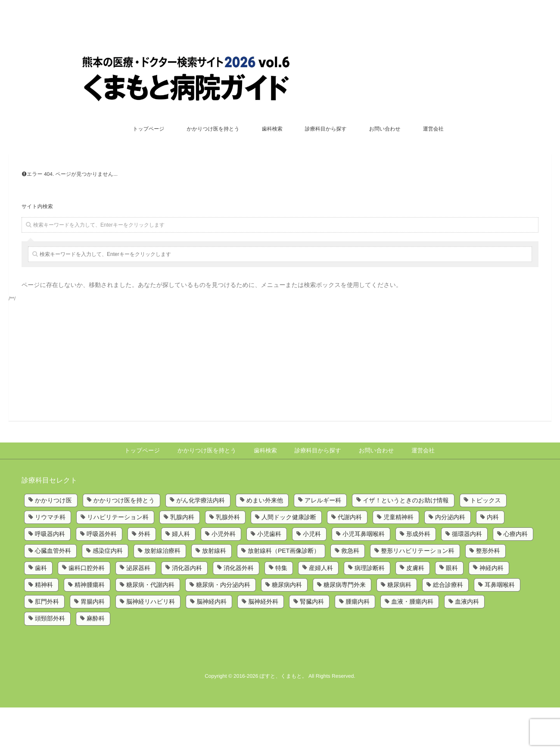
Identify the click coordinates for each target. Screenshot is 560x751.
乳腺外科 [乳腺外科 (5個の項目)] (228, 561)
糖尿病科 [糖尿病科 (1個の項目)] (399, 628)
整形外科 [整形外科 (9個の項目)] (488, 594)
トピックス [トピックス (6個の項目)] (486, 543)
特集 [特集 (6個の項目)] (281, 611)
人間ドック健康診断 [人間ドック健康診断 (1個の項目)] (289, 561)
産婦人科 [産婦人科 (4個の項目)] (321, 611)
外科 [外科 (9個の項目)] (144, 577)
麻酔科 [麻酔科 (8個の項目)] (96, 662)
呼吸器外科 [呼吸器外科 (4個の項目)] (102, 577)
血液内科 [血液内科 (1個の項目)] (467, 645)
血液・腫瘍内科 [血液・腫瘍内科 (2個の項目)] (412, 645)
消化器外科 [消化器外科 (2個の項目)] (239, 611)
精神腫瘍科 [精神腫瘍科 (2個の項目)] (90, 628)
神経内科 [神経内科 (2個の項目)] (492, 611)
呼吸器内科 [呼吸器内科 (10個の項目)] (50, 577)
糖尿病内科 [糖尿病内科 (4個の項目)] (287, 628)
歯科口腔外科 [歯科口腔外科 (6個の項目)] (87, 611)
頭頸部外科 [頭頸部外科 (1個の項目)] (50, 662)
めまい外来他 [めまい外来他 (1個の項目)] (265, 543)
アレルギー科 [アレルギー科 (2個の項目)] (323, 543)
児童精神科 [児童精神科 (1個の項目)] (398, 561)
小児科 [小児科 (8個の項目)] (312, 577)
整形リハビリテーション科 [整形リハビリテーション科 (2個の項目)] (418, 594)
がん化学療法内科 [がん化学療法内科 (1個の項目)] (201, 543)
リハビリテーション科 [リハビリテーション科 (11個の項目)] (118, 561)
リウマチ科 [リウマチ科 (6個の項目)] (50, 561)
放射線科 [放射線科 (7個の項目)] (214, 594)
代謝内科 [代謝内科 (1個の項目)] (350, 561)
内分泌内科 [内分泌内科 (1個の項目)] (450, 561)
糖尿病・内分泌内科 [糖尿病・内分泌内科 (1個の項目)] (223, 628)
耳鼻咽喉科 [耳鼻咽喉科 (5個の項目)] (500, 628)
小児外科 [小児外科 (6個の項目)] (224, 577)
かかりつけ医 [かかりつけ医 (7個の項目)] (53, 543)
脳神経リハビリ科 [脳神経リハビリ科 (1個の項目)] (151, 645)
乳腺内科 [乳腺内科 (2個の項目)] (182, 561)
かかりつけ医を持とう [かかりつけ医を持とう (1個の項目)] (124, 543)
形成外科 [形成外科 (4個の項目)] (418, 577)
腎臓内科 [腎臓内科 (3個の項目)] (312, 645)
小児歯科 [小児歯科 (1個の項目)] (269, 577)
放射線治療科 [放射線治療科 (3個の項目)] (162, 594)
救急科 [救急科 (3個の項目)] (350, 594)
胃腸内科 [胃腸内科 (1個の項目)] (93, 645)
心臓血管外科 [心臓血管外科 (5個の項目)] (53, 594)
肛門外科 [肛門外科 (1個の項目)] (47, 645)
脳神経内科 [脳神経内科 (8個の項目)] (212, 645)
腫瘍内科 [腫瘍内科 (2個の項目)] (358, 645)
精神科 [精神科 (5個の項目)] (44, 628)
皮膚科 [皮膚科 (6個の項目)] (415, 611)
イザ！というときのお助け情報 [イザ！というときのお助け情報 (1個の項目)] (406, 543)
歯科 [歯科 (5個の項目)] (41, 611)
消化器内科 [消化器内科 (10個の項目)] (187, 611)
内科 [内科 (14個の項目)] (493, 561)
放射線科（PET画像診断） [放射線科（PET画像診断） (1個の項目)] (284, 594)
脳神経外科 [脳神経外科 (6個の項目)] (263, 645)
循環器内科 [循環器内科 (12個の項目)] (467, 577)
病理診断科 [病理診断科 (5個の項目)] (370, 611)
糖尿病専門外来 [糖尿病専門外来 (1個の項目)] (345, 628)
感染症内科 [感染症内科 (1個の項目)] (108, 594)
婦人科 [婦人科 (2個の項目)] (181, 577)
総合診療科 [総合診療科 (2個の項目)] (448, 628)
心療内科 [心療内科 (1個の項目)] (516, 577)
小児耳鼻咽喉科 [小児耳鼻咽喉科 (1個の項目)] (364, 577)
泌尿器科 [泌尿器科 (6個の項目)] (138, 611)
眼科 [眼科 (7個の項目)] (452, 611)
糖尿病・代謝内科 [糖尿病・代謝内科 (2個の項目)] (150, 628)
